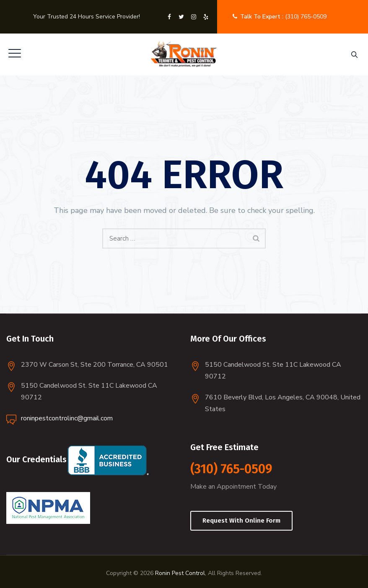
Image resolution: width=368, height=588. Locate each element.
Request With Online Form (241, 521)
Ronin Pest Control (180, 573)
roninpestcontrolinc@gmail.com (67, 418)
